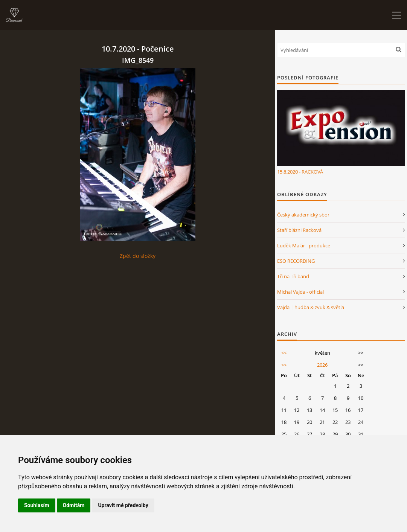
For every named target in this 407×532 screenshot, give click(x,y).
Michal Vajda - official (300, 292)
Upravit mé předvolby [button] (123, 505)
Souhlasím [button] (37, 505)
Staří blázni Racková (299, 230)
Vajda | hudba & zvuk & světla (311, 307)
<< (284, 353)
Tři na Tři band (293, 276)
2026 (322, 365)
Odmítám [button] (74, 505)
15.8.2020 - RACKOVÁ (300, 172)
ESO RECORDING (296, 261)
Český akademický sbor (303, 215)
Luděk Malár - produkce (304, 245)
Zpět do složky (138, 256)
